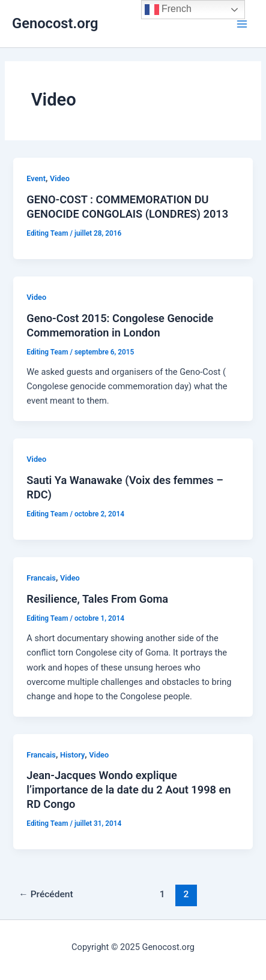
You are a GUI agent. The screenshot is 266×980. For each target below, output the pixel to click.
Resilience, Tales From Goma (97, 599)
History (72, 755)
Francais (41, 578)
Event (36, 178)
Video (60, 178)
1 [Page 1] (162, 894)
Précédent (46, 894)
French (168, 10)
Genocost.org (55, 23)
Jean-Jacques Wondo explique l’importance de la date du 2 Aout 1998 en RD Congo (128, 789)
